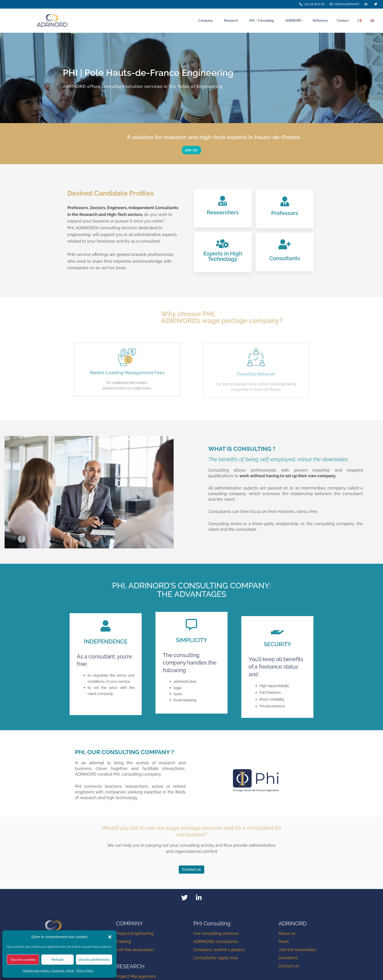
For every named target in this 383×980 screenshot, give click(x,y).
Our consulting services (216, 934)
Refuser (58, 960)
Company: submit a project (219, 950)
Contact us (289, 966)
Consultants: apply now (216, 958)
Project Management (136, 977)
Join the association (135, 950)
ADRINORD (294, 21)
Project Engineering (135, 934)
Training (123, 942)
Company (207, 21)
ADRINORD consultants (216, 942)
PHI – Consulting (263, 21)
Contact (343, 21)
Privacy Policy (85, 971)
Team (284, 942)
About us (287, 934)
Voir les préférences (94, 960)
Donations (288, 958)
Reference (320, 21)
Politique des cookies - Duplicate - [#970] (48, 971)
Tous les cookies (23, 960)
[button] (110, 937)
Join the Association (297, 950)
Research (232, 21)
